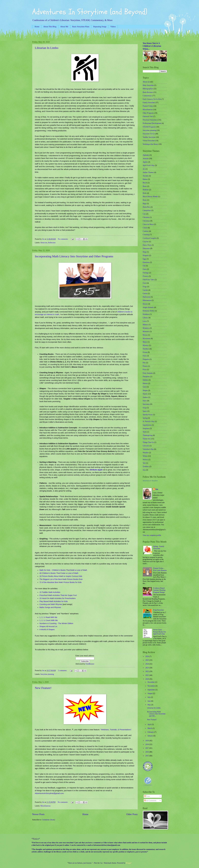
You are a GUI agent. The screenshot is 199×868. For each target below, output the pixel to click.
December (151, 682)
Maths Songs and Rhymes (50, 607)
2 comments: (63, 671)
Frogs (145, 287)
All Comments (150, 801)
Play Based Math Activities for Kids (54, 601)
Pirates (145, 366)
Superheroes (147, 425)
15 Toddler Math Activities (50, 592)
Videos (113, 27)
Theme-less (147, 439)
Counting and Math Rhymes (51, 604)
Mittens (145, 325)
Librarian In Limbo (47, 48)
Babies (145, 179)
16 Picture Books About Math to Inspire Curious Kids (61, 576)
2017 (147, 748)
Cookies (146, 231)
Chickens (146, 217)
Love (145, 321)
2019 (147, 741)
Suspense (146, 428)
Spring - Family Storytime (159, 547)
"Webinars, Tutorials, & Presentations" (116, 730)
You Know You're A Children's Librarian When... (152, 46)
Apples (145, 162)
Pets (144, 363)
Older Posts (132, 814)
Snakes (145, 397)
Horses (145, 304)
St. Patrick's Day (149, 421)
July (149, 697)
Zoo (144, 470)
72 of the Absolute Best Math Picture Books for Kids (61, 582)
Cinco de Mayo (148, 224)
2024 (147, 664)
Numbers (146, 349)
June (149, 701)
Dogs (145, 252)
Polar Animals (148, 373)
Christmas (146, 221)
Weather (146, 453)
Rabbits (145, 380)
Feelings (146, 273)
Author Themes (148, 172)
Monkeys (146, 328)
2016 (147, 752)
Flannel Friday (148, 106)
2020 (147, 679)
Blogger (129, 863)
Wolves (145, 460)
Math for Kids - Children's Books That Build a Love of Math (63, 570)
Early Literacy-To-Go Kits (152, 99)
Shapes (145, 390)
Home (37, 27)
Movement (147, 339)
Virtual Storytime (149, 141)
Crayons (146, 242)
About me (44, 243)
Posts (147, 796)
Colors (145, 228)
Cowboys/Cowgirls (150, 238)
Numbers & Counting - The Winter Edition (56, 623)
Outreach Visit (148, 116)
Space (145, 411)
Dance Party (147, 245)
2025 (147, 660)
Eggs (145, 259)
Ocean (145, 352)
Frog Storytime (159, 610)
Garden (145, 290)
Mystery (146, 345)
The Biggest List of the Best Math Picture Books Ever (61, 579)
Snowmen (146, 404)
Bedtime (146, 190)
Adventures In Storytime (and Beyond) (90, 12)
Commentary (147, 96)
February (151, 732)
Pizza (145, 370)
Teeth (145, 432)
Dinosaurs (146, 248)
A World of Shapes (47, 630)
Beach (145, 183)
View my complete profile (152, 535)
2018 (147, 744)
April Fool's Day (149, 165)
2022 (147, 671)
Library (145, 318)
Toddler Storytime (149, 137)
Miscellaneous (46, 806)
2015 (147, 756)
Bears (145, 186)
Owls (145, 356)
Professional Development (152, 123)
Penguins (146, 359)
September (151, 690)
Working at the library (151, 144)
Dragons (146, 255)
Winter (145, 456)
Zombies (146, 466)
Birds (145, 193)
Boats (145, 200)
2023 (147, 668)
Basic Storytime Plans (81, 27)
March (150, 728)
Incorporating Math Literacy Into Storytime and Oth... (156, 714)
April (150, 724)
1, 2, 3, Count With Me (49, 620)
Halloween (147, 297)
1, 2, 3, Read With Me (48, 617)
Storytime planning (47, 674)
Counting (146, 235)
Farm (145, 269)
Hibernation (147, 300)
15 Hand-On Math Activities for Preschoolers (58, 598)
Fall (144, 266)
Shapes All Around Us (48, 626)
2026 (147, 656)
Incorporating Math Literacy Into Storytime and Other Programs (74, 256)
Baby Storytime (148, 85)
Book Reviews (148, 92)
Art (144, 169)
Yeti (144, 463)
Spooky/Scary (148, 415)
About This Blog (50, 27)
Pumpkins (146, 377)
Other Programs (148, 113)
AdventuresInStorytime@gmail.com (49, 793)
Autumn (146, 176)
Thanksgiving (148, 435)
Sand (145, 387)
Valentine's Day (148, 449)
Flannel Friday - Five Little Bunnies (160, 569)
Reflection (52, 243)
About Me (64, 27)
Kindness (146, 314)
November (151, 686)
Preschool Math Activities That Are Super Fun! (58, 595)
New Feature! (43, 688)
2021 (147, 675)
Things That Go (148, 442)
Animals (146, 159)
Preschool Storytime (150, 120)
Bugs (145, 204)
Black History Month (150, 197)
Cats (144, 214)
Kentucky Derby (149, 311)
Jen (157, 489)
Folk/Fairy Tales (148, 280)
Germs (145, 294)
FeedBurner (90, 664)
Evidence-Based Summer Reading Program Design (159, 590)
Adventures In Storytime (150, 481)
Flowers (146, 276)
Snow (145, 401)
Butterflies (146, 207)
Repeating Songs (100, 27)
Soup (145, 408)
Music (145, 342)
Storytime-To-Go (149, 134)
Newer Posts (38, 814)
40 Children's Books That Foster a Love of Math (59, 573)
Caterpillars (147, 210)
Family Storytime (149, 103)
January (150, 736)
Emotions (146, 262)
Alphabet (146, 155)
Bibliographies (148, 89)
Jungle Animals (148, 307)
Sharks (145, 394)
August (150, 693)
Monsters (146, 332)
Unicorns (146, 446)
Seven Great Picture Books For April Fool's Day (160, 632)
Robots (145, 383)
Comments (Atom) (48, 820)
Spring (145, 418)
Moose (145, 335)
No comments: (63, 239)
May (149, 705)
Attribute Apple (96, 470)
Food (145, 283)
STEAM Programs (149, 127)
